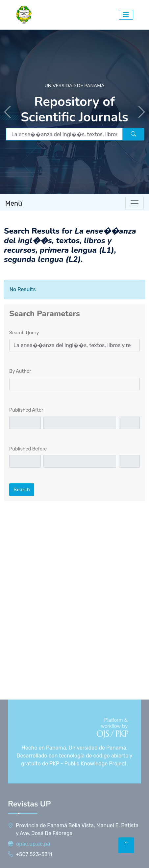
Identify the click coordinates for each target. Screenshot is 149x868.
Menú (14, 203)
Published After (26, 410)
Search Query (24, 333)
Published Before (28, 449)
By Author (20, 371)
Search (22, 490)
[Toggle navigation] (135, 203)
